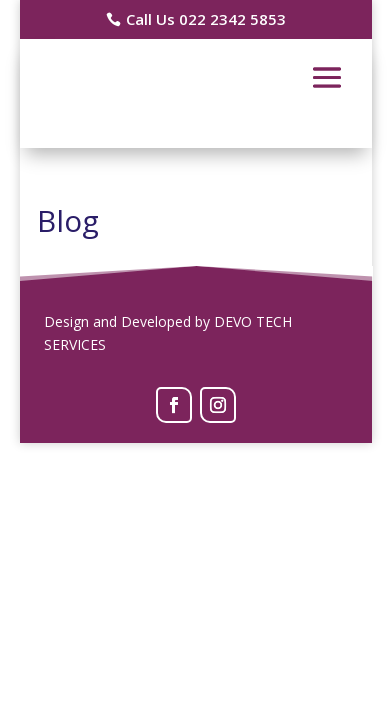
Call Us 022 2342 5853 (206, 19)
